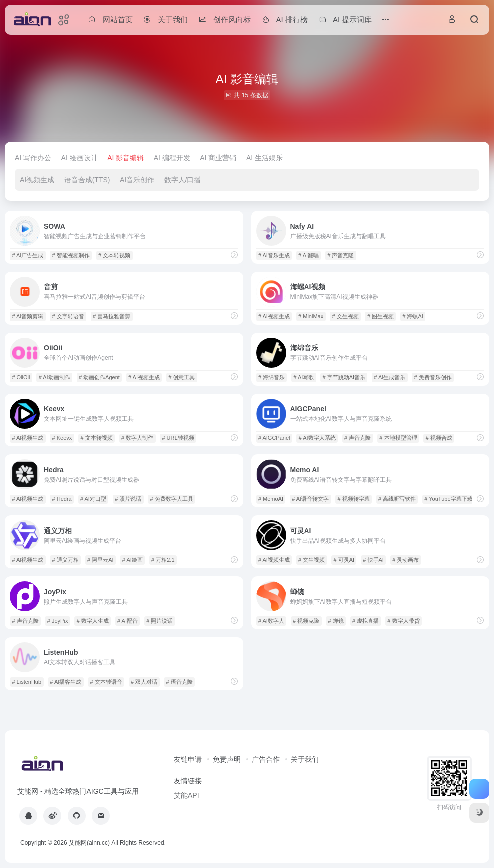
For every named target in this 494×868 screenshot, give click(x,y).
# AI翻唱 (308, 255)
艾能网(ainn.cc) (89, 843)
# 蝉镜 (336, 621)
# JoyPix (58, 621)
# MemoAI (271, 499)
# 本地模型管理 (398, 438)
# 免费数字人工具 (172, 499)
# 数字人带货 (403, 621)
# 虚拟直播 (365, 621)
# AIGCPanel (274, 438)
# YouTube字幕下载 (448, 499)
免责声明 (227, 759)
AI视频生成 (37, 180)
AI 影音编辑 (126, 158)
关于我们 (305, 759)
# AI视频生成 (274, 316)
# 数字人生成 (93, 621)
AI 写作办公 (33, 158)
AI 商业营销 (218, 158)
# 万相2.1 (163, 560)
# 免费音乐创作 (433, 377)
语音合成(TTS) (87, 180)
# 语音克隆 (179, 682)
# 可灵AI (344, 560)
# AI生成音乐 (389, 377)
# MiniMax (311, 316)
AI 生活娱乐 (264, 158)
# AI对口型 (93, 499)
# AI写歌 (303, 377)
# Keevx (62, 438)
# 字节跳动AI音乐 (344, 377)
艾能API (187, 795)
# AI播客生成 (66, 682)
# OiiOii (21, 377)
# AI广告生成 (28, 255)
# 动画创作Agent (99, 377)
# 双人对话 (144, 682)
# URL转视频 (178, 438)
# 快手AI (373, 560)
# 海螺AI (413, 316)
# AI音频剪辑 (28, 316)
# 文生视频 (345, 316)
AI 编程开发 (172, 158)
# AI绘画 (133, 560)
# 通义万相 (66, 560)
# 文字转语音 (68, 316)
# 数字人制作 (137, 438)
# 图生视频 (380, 316)
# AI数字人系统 (317, 438)
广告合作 (266, 759)
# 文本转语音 (106, 682)
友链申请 (188, 759)
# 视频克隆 (306, 621)
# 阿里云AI (101, 560)
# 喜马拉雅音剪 (112, 316)
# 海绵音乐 (271, 377)
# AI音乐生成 (274, 255)
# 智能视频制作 (71, 255)
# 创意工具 (182, 377)
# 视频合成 (439, 438)
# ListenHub (27, 682)
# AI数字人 (271, 621)
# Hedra (62, 499)
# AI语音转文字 (310, 499)
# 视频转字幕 (353, 499)
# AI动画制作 (55, 377)
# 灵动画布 (405, 560)
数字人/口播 (183, 180)
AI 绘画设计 (80, 158)
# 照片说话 (128, 499)
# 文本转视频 (114, 255)
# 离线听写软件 (397, 499)
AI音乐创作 (137, 180)
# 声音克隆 (340, 255)
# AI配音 (128, 621)
